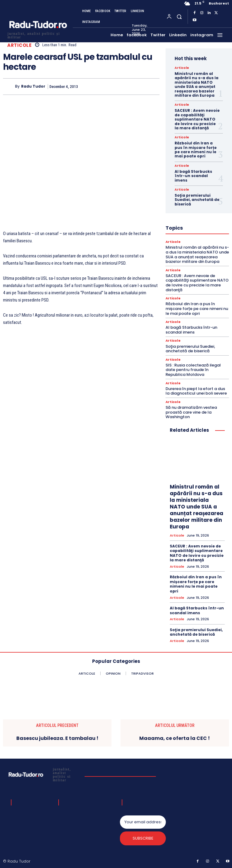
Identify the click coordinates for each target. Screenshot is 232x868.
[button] (179, 16)
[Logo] (38, 35)
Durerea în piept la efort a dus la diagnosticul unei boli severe (196, 391)
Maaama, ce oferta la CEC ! (175, 738)
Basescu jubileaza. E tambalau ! (57, 738)
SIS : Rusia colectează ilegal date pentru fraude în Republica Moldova (193, 369)
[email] (143, 821)
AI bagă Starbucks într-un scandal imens (193, 176)
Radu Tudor (33, 86)
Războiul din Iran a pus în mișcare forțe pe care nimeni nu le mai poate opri (196, 150)
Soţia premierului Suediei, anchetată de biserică (197, 200)
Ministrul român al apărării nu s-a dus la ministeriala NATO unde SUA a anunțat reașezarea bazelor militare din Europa (197, 84)
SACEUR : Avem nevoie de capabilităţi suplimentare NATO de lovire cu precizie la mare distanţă (197, 119)
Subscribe (143, 838)
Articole (19, 45)
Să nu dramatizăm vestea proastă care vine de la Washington (191, 412)
